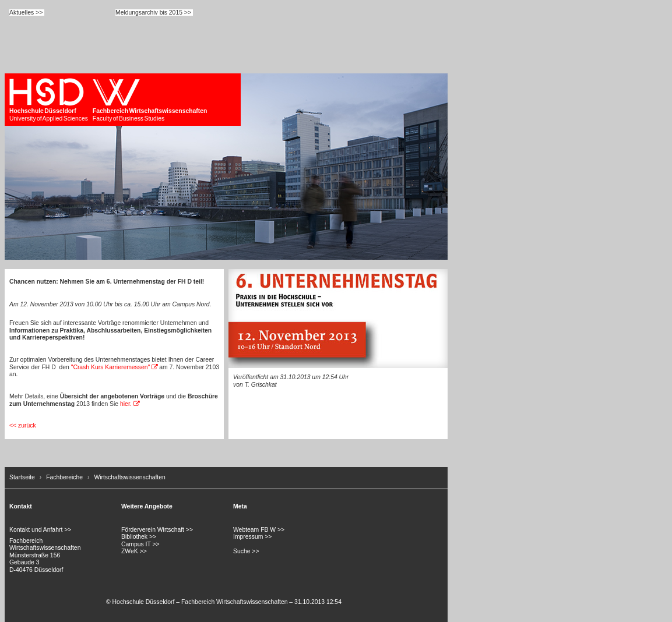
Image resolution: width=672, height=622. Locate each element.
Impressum (248, 537)
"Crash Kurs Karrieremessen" (111, 367)
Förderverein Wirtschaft (153, 530)
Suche (242, 551)
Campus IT (136, 544)
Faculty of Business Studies (150, 100)
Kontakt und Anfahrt (36, 530)
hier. (126, 404)
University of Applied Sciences (49, 100)
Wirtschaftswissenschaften (129, 477)
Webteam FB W (254, 530)
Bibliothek (134, 537)
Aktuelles (22, 13)
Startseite (22, 477)
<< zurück (23, 425)
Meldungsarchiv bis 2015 (149, 13)
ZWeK (130, 551)
